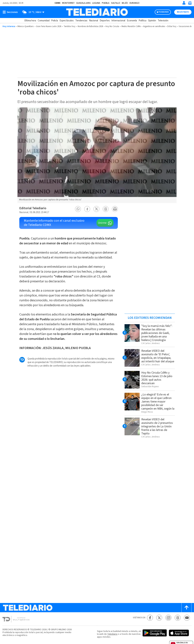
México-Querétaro (26, 26)
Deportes (105, 21)
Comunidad (44, 21)
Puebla (106, 3)
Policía (55, 21)
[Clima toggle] (32, 12)
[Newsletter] (190, 4)
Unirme (102, 223)
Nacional (94, 21)
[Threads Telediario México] (178, 618)
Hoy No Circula (112, 26)
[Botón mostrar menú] (11, 12)
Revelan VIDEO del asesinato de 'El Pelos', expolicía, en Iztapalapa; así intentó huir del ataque (158, 356)
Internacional (118, 21)
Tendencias (81, 21)
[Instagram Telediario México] (168, 618)
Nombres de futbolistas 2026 (90, 26)
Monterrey (68, 3)
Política (142, 21)
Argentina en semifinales (154, 26)
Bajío (125, 3)
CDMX (57, 3)
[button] (78, 209)
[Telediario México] (97, 12)
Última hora (30, 21)
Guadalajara (83, 3)
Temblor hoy (69, 26)
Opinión (152, 21)
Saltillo (116, 3)
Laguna (96, 3)
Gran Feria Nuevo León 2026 (49, 26)
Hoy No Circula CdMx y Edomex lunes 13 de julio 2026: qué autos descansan (157, 378)
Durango (135, 3)
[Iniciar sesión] (184, 3)
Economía (132, 21)
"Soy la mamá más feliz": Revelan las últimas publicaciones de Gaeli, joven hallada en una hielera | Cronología (157, 333)
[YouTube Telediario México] (187, 618)
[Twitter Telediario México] (159, 618)
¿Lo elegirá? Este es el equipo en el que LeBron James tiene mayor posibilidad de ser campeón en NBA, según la (158, 402)
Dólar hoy (172, 26)
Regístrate (183, 12)
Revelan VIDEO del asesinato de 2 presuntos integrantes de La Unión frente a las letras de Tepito (157, 426)
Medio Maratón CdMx (131, 26)
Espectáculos (67, 21)
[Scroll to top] (186, 608)
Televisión (163, 21)
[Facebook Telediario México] (150, 618)
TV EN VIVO (164, 12)
